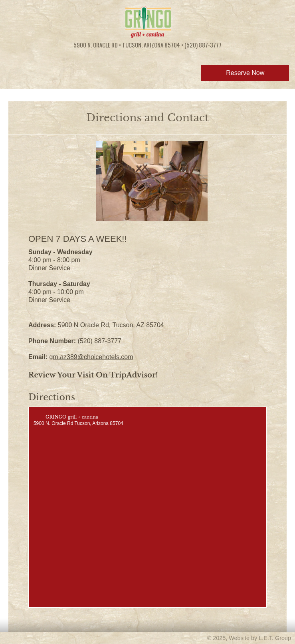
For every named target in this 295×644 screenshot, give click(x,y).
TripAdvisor (133, 375)
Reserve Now (245, 73)
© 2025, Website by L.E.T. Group (249, 638)
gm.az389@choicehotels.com (91, 357)
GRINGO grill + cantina (72, 417)
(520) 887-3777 (203, 45)
